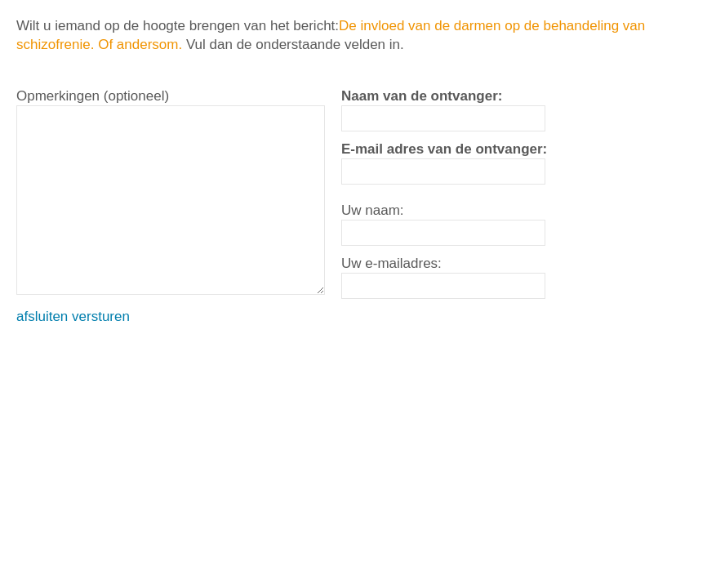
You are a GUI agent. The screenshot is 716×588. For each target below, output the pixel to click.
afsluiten (42, 316)
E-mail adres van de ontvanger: (444, 149)
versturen (101, 316)
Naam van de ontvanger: (422, 96)
